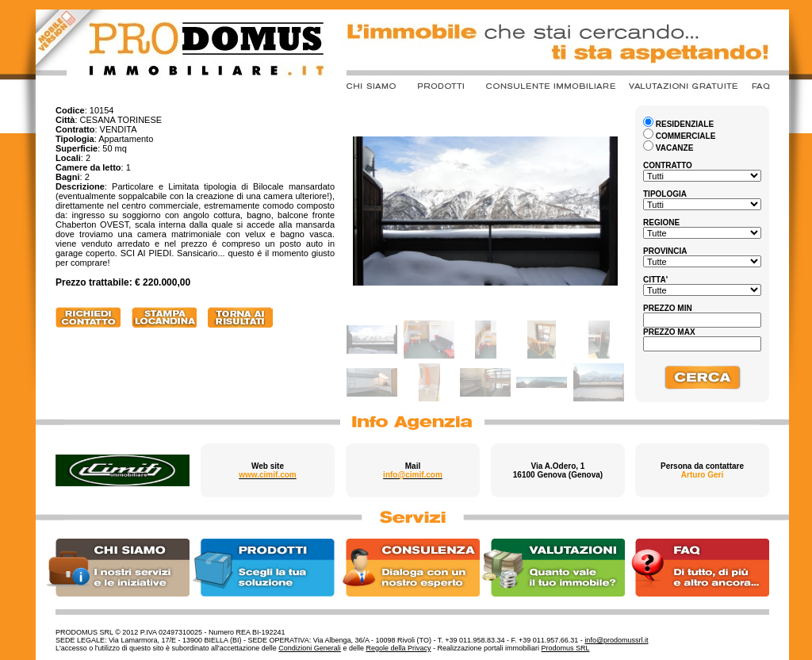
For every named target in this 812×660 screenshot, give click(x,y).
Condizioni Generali (310, 648)
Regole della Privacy (398, 648)
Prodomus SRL (566, 648)
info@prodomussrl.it (616, 640)
